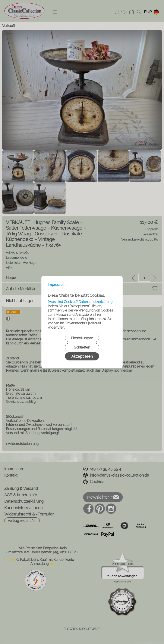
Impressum (57, 285)
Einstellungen (82, 338)
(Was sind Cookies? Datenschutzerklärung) (81, 302)
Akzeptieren (82, 356)
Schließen (82, 347)
